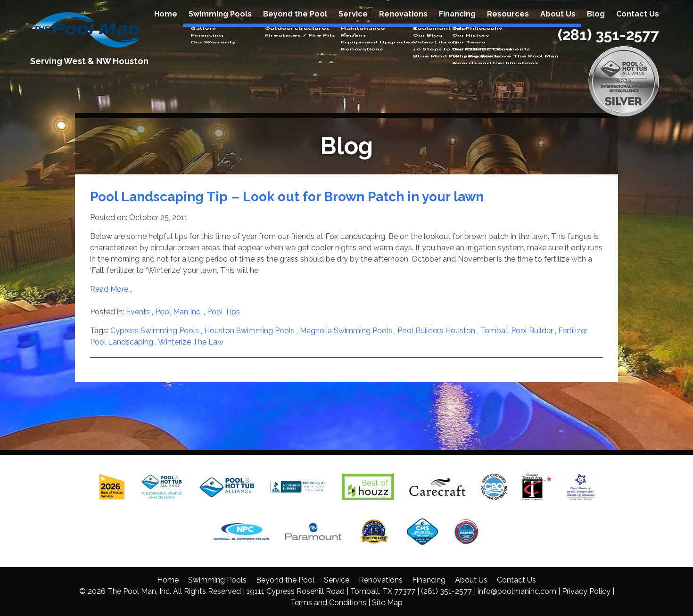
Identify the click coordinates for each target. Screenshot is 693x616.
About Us (558, 24)
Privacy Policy (586, 591)
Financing (457, 24)
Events (138, 312)
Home (166, 24)
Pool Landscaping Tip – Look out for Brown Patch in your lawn (287, 197)
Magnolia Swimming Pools (346, 331)
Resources (508, 24)
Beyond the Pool (295, 24)
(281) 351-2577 (608, 45)
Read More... (111, 289)
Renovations (403, 24)
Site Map (387, 603)
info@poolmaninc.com (517, 591)
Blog (596, 24)
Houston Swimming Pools (249, 331)
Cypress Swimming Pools (155, 331)
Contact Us (638, 24)
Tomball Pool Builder (517, 331)
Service (353, 24)
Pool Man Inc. (178, 312)
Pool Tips (223, 312)
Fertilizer (573, 331)
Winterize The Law (191, 342)
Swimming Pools (220, 24)
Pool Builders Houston (436, 331)
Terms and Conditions (328, 603)
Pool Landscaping (122, 342)
